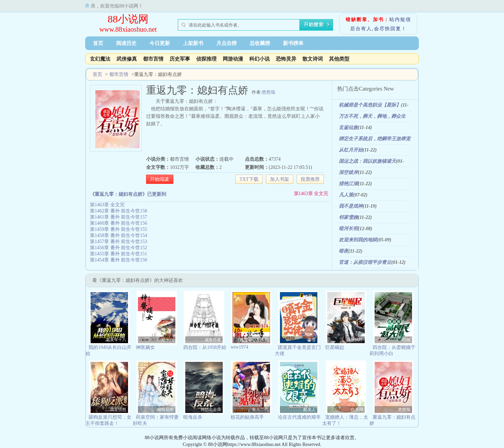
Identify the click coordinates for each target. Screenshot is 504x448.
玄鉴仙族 (348, 127)
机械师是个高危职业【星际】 (370, 105)
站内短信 (400, 20)
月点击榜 (226, 43)
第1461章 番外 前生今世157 (119, 217)
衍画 (406, 340)
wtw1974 (239, 347)
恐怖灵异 (286, 59)
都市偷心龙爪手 (254, 340)
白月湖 (357, 410)
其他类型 (339, 59)
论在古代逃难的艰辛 (299, 417)
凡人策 (346, 195)
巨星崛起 (335, 347)
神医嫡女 (145, 347)
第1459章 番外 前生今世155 (119, 229)
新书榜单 (293, 43)
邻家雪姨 (348, 217)
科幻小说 (259, 59)
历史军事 (180, 59)
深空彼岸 (348, 172)
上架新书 (193, 43)
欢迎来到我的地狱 (358, 240)
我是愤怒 (118, 410)
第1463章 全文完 (311, 194)
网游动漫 (233, 59)
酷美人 (310, 410)
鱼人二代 (260, 410)
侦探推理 (206, 59)
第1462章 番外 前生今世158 (119, 211)
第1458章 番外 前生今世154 (119, 235)
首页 (98, 43)
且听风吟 (355, 340)
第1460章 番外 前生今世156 (119, 223)
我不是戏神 (351, 206)
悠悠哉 (269, 92)
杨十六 (168, 340)
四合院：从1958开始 (205, 347)
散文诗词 (313, 59)
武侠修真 (127, 59)
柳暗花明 (166, 410)
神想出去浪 (211, 410)
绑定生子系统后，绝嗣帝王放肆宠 (375, 139)
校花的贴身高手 (247, 417)
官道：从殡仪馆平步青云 (365, 262)
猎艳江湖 (348, 184)
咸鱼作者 (213, 340)
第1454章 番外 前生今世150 (119, 260)
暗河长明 (348, 229)
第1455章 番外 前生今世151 (119, 254)
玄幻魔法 (100, 59)
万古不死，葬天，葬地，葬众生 (372, 116)
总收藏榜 (260, 43)
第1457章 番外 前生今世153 (119, 242)
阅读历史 (126, 43)
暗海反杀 (193, 417)
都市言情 (153, 59)
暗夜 (344, 251)
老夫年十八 (116, 340)
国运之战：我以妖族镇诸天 (367, 161)
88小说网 (128, 19)
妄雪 (312, 340)
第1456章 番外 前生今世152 (119, 248)
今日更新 (160, 43)
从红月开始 (351, 150)
